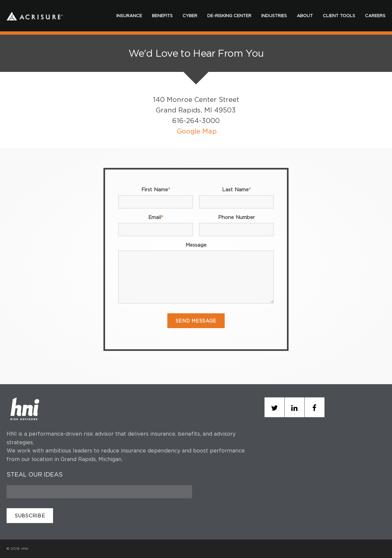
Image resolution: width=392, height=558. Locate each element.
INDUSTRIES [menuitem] (274, 15)
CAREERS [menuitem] (375, 15)
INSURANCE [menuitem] (129, 15)
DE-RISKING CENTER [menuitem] (229, 15)
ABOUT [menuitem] (305, 15)
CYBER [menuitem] (190, 15)
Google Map (197, 131)
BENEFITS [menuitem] (162, 15)
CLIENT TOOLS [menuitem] (339, 15)
